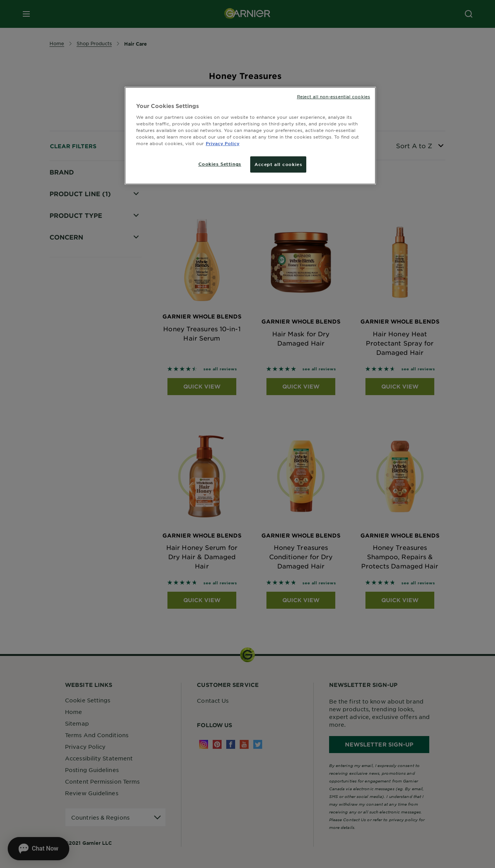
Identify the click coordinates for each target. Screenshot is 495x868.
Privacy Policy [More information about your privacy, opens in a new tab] (223, 143)
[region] (250, 136)
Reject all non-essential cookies (334, 96)
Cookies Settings (220, 164)
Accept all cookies (278, 164)
